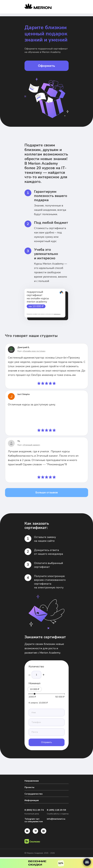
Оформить (46, 66)
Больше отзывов (47, 492)
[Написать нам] (87, 862)
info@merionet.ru (57, 314)
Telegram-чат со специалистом (34, 820)
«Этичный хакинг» (31, 445)
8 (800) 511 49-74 (34, 810)
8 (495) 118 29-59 (56, 810)
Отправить (46, 742)
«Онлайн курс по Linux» (34, 351)
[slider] (35, 694)
